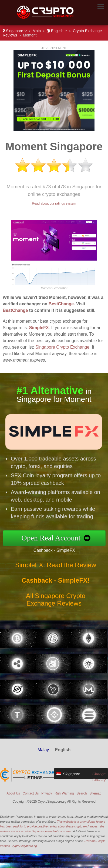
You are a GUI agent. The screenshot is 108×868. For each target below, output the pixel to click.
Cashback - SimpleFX (56, 550)
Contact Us (31, 793)
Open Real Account (53, 538)
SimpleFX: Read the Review (56, 567)
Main (37, 31)
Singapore (15, 31)
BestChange (61, 304)
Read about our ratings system (54, 203)
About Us (13, 793)
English (57, 31)
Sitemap (96, 793)
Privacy (47, 793)
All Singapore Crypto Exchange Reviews (56, 601)
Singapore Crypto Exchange (62, 347)
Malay (43, 750)
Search (82, 793)
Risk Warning (64, 793)
